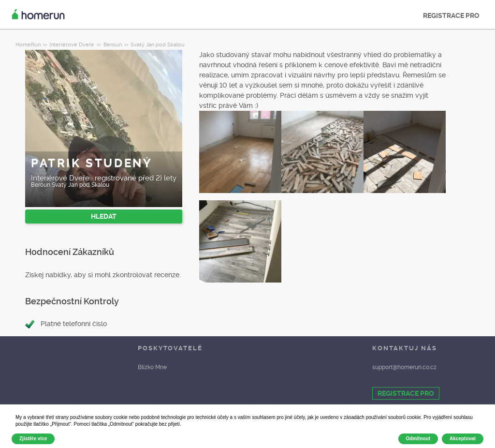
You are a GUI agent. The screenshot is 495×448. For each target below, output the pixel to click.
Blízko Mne (152, 367)
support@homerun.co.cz (404, 367)
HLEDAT (104, 216)
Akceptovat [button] (463, 439)
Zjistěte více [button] (33, 439)
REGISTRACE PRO (451, 15)
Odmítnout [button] (418, 439)
